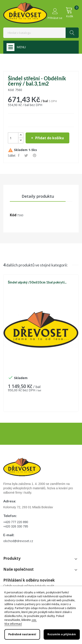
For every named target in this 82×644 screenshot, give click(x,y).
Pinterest (35, 155)
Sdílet (19, 155)
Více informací (13, 624)
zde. (34, 620)
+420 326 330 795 (16, 526)
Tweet (27, 155)
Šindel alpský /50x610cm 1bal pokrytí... (37, 282)
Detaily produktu (38, 196)
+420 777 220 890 (16, 522)
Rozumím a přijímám (62, 634)
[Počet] (13, 138)
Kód (13, 215)
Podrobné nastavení (22, 634)
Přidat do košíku (49, 138)
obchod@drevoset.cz (18, 541)
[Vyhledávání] (41, 33)
